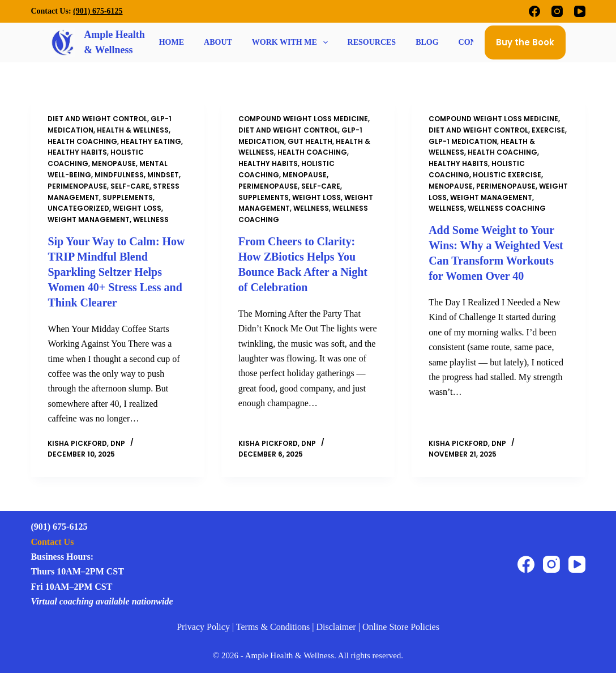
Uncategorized (78, 208)
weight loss (137, 208)
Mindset (163, 175)
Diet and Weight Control (97, 119)
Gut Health (310, 141)
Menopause (114, 163)
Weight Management (89, 220)
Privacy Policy (203, 625)
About (218, 42)
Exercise (548, 130)
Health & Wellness (133, 130)
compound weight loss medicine (303, 119)
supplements (128, 197)
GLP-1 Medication (463, 141)
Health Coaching (82, 141)
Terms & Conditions (273, 625)
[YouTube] (580, 11)
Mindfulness (119, 175)
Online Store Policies (401, 625)
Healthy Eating (151, 141)
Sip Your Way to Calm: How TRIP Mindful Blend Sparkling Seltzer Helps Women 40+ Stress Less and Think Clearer (116, 271)
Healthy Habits (77, 152)
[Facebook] (534, 11)
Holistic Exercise (507, 175)
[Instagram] (557, 11)
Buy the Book (525, 42)
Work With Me (291, 42)
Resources (372, 42)
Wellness (151, 220)
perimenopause (77, 186)
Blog (427, 42)
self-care (130, 186)
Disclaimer (336, 625)
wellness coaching (507, 208)
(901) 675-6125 (98, 11)
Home (172, 42)
